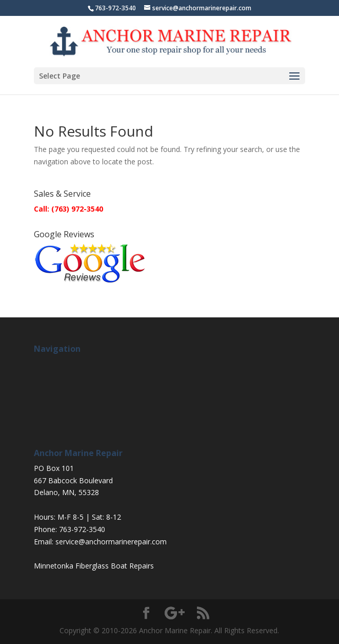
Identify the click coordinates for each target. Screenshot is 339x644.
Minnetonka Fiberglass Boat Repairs (94, 566)
